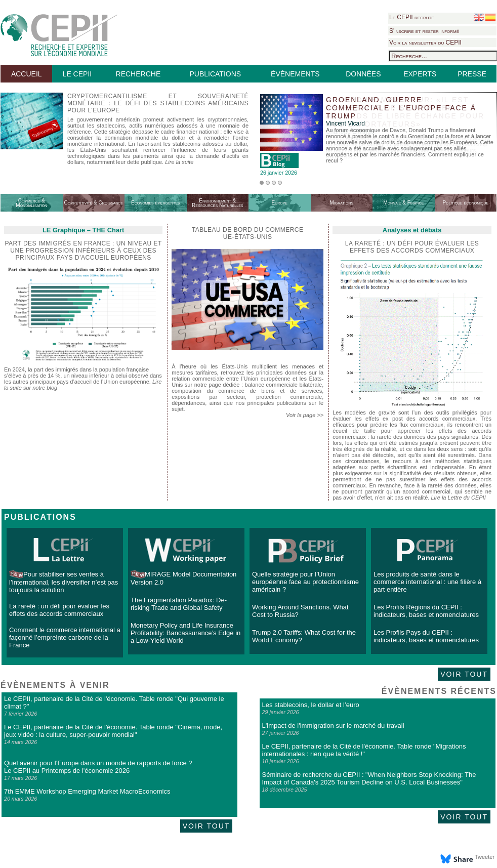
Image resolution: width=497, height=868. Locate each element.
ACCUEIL (27, 74)
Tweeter (485, 857)
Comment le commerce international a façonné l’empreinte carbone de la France (65, 637)
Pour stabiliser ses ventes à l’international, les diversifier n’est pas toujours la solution (64, 582)
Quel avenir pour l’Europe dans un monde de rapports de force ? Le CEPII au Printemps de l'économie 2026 (98, 767)
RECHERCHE (138, 74)
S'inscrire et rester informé (424, 31)
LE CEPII (77, 74)
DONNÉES (363, 74)
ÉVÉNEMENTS (295, 74)
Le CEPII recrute (412, 17)
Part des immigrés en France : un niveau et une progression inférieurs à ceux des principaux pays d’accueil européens (83, 251)
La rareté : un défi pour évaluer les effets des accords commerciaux (59, 610)
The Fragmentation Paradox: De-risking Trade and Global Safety (179, 604)
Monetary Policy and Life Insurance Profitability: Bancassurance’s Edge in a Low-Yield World (185, 633)
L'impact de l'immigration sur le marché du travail (333, 726)
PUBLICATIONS (215, 74)
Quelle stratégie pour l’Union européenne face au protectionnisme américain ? (305, 582)
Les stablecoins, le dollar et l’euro (311, 705)
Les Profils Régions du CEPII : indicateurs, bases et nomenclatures (426, 611)
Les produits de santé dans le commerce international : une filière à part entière (427, 582)
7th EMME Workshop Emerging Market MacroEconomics (87, 791)
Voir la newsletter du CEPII (425, 43)
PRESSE (472, 74)
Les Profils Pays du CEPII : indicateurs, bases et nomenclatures (426, 636)
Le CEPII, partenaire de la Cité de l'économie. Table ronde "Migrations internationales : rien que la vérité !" (364, 750)
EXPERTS (420, 74)
